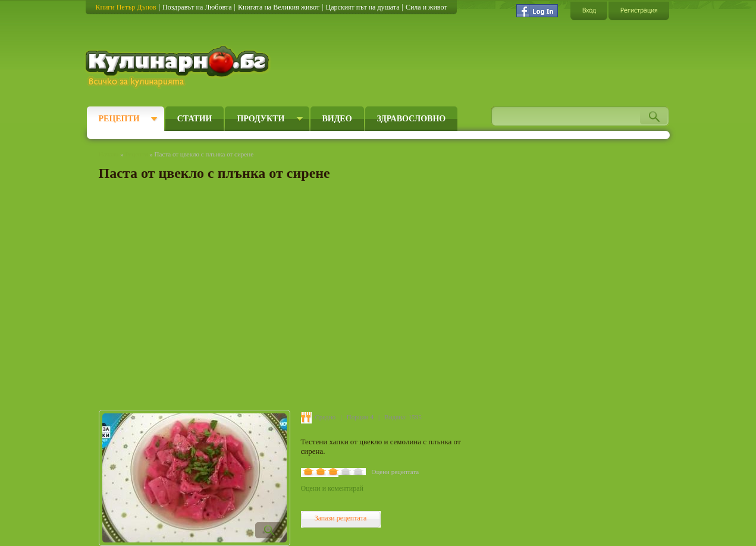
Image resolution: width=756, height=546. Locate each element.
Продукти (261, 119)
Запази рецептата (341, 518)
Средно (326, 417)
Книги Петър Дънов (126, 7)
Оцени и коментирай (332, 488)
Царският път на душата (362, 7)
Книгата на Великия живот (279, 7)
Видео (337, 119)
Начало (109, 154)
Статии (195, 119)
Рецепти (119, 119)
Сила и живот (426, 7)
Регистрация (639, 10)
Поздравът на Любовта (197, 7)
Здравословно (412, 119)
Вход (589, 10)
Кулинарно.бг (179, 67)
